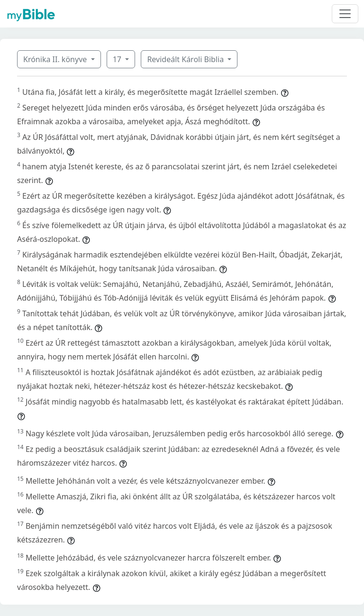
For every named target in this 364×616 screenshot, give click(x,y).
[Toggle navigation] (345, 14)
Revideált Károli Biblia (186, 59)
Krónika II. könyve (56, 59)
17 (118, 59)
